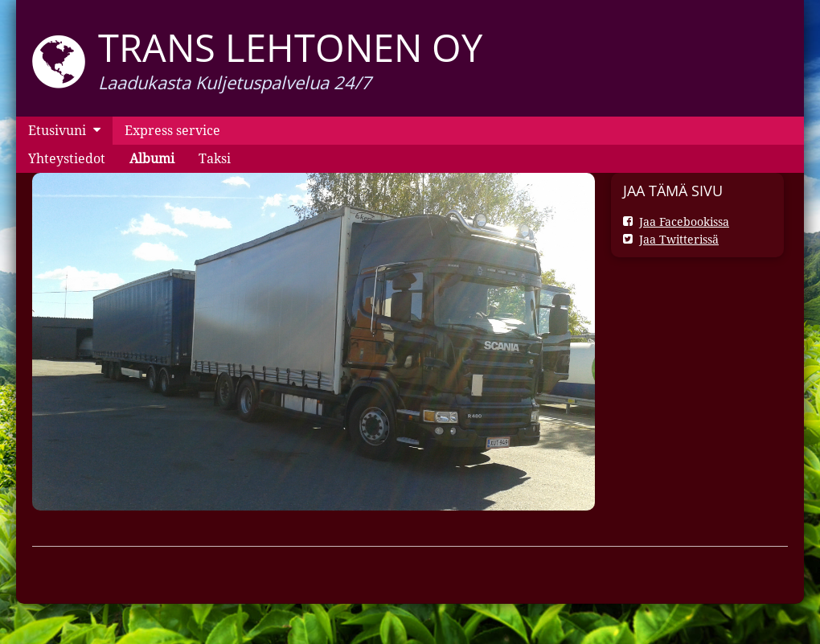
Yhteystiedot (67, 158)
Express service (172, 130)
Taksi (215, 158)
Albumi (152, 158)
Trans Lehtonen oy (290, 47)
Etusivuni (57, 130)
